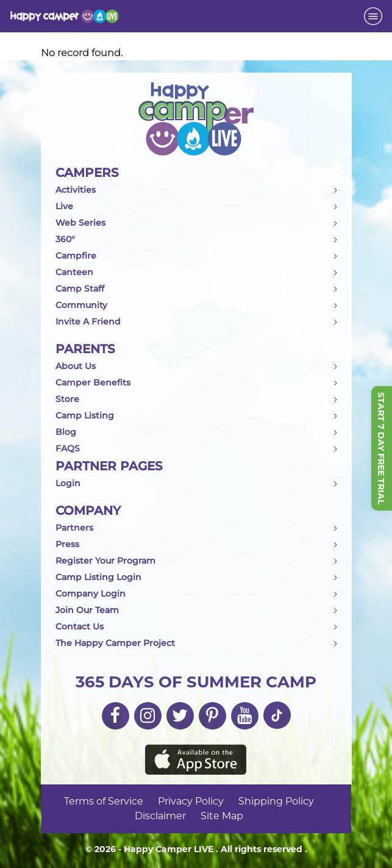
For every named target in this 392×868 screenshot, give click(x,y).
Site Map (222, 816)
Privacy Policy (191, 801)
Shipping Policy (276, 801)
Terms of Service (104, 801)
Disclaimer (160, 816)
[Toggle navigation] (373, 16)
